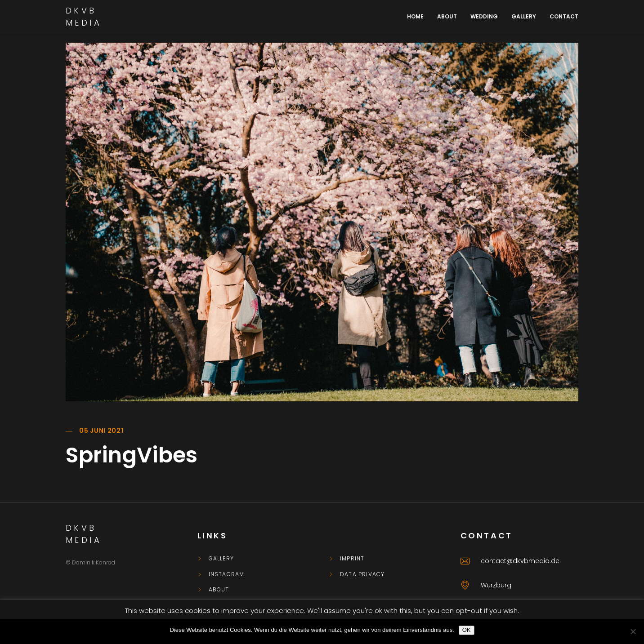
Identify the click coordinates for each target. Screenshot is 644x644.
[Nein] (633, 631)
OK (467, 630)
